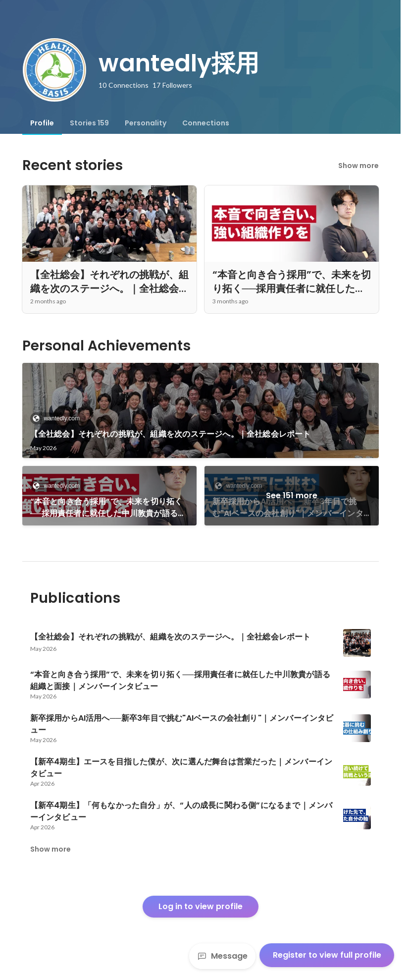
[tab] (42, 123)
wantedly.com (59, 418)
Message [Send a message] (222, 956)
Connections (206, 123)
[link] (201, 410)
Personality (146, 123)
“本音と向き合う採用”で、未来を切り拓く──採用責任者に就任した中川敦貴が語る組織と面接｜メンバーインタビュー (108, 508)
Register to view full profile (327, 955)
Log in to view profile (201, 906)
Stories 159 (89, 123)
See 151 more (292, 495)
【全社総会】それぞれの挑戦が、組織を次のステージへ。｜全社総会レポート (171, 434)
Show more (358, 166)
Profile (42, 123)
